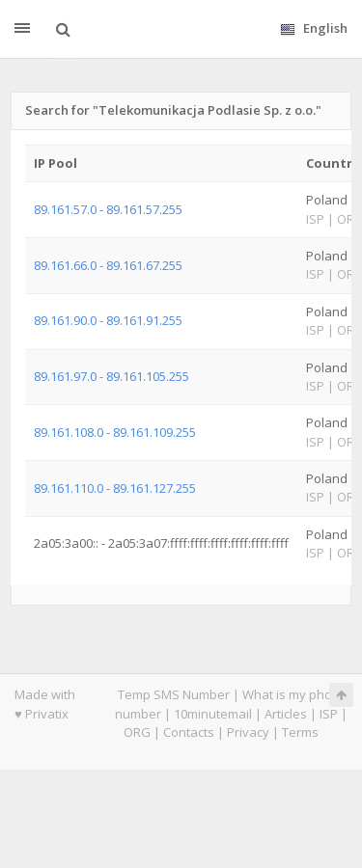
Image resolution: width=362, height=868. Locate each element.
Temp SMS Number (174, 694)
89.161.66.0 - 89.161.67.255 (108, 265)
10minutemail (213, 714)
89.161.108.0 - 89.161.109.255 (115, 432)
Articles (286, 714)
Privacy (248, 732)
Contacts (189, 732)
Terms (300, 732)
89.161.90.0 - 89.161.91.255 (108, 320)
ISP (330, 714)
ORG (137, 732)
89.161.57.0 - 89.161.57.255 (108, 209)
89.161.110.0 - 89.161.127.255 (115, 488)
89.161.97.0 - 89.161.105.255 (111, 376)
